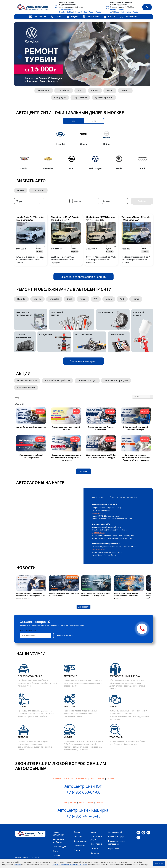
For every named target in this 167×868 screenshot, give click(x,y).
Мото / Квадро (59, 847)
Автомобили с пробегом (57, 380)
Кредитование (80, 841)
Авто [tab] (73, 121)
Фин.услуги (60, 97)
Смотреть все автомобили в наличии (83, 277)
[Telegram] (138, 832)
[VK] (143, 832)
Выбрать (142, 201)
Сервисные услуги (87, 380)
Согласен (159, 863)
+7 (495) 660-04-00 (83, 792)
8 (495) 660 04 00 (98, 533)
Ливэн (92, 12)
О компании (96, 844)
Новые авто (44, 90)
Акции (93, 832)
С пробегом (64, 90)
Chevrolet (78, 12)
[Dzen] (138, 837)
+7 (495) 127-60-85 (117, 9)
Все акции (83, 471)
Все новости (83, 607)
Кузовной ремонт (104, 97)
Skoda (117, 12)
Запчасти (78, 837)
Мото (80, 90)
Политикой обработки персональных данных (70, 865)
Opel (86, 12)
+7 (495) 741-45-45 (83, 816)
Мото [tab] (94, 121)
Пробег (99, 12)
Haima (129, 12)
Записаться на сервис (84, 361)
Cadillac (70, 12)
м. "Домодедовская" (67, 5)
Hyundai (62, 12)
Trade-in (125, 90)
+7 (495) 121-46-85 (66, 9)
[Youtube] (148, 832)
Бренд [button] (16, 398)
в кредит (40, 250)
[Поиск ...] (141, 397)
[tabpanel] (83, 149)
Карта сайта (114, 848)
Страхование (80, 97)
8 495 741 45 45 (98, 513)
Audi (122, 12)
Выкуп (110, 90)
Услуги (77, 850)
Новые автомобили (27, 380)
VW (111, 12)
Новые (21, 190)
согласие (17, 865)
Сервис (95, 90)
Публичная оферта (117, 837)
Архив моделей (115, 832)
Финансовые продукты (116, 380)
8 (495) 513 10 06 (98, 549)
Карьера (94, 848)
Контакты (95, 853)
